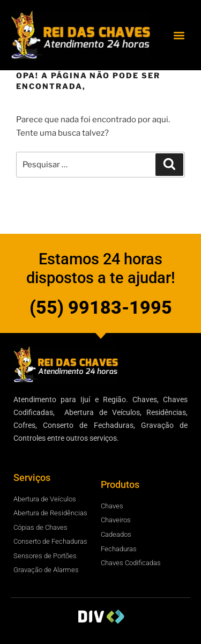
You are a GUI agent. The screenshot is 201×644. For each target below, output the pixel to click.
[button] (179, 35)
